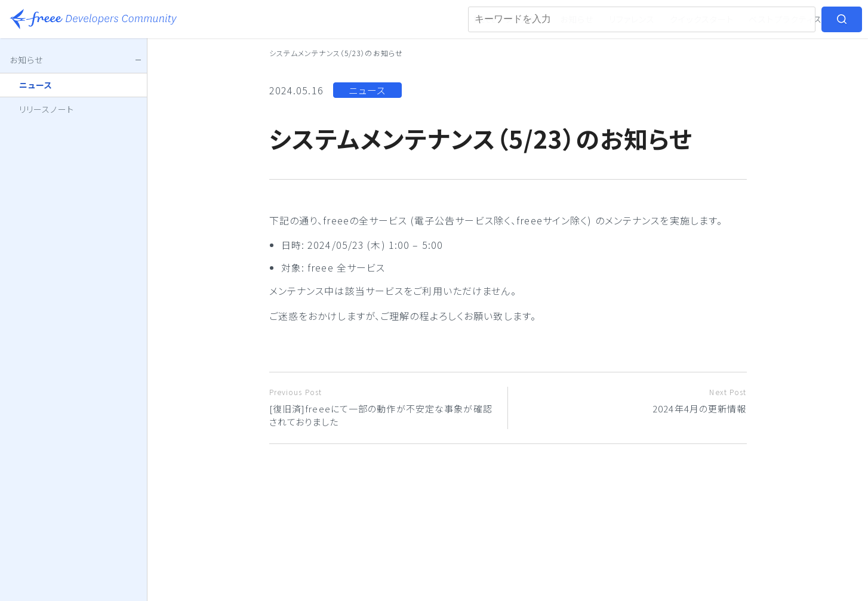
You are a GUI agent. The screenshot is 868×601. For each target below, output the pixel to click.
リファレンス (632, 19)
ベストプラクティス (785, 19)
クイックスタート (702, 19)
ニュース (367, 90)
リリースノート (47, 109)
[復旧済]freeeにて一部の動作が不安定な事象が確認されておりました (384, 408)
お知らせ (577, 19)
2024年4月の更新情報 (632, 401)
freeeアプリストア (510, 19)
